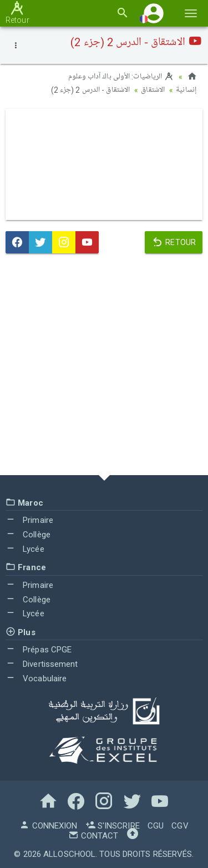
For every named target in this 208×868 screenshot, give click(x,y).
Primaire (29, 520)
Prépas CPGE (39, 649)
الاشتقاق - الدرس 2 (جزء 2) (91, 90)
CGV (180, 825)
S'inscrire (113, 825)
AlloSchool (69, 853)
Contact (93, 835)
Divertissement (42, 664)
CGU (156, 825)
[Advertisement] (104, 366)
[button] (154, 13)
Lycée (25, 548)
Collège (28, 533)
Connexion (48, 825)
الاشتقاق (153, 90)
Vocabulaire (36, 677)
